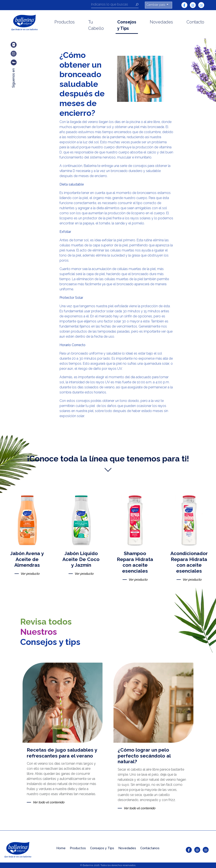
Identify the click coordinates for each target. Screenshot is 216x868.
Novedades (161, 22)
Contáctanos (150, 848)
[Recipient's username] (113, 5)
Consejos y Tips (127, 25)
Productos (65, 22)
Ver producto (30, 574)
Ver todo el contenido (49, 802)
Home (61, 848)
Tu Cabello (96, 25)
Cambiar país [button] (156, 5)
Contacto (195, 22)
